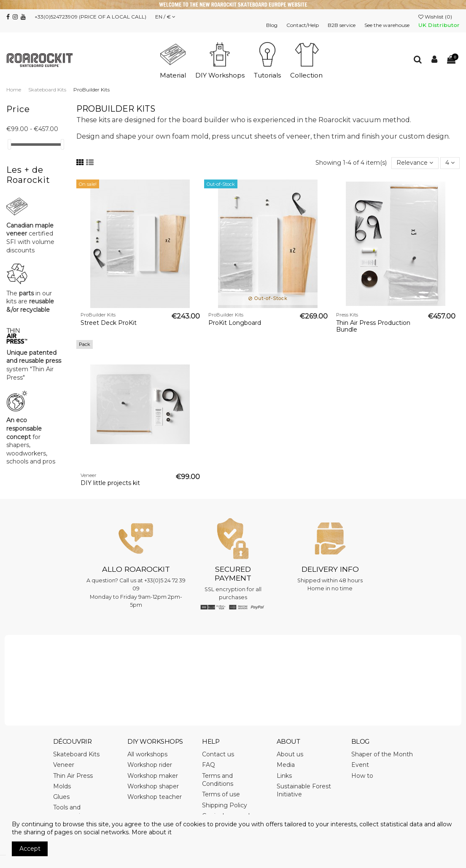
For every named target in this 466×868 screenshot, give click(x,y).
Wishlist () (436, 17)
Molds (62, 786)
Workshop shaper (153, 786)
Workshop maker (153, 776)
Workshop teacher (155, 797)
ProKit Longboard (235, 323)
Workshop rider (150, 765)
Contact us (218, 754)
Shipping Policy (225, 805)
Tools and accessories (70, 812)
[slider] (9, 144)
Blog (272, 25)
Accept (30, 849)
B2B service (342, 25)
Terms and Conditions (218, 780)
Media (286, 765)
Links (284, 776)
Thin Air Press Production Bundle (373, 326)
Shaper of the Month (382, 754)
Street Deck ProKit (109, 323)
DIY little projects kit (110, 483)
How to (362, 776)
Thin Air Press (73, 776)
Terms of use (221, 794)
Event (360, 765)
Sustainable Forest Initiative (304, 790)
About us (290, 754)
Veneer (64, 765)
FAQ (209, 765)
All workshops (147, 754)
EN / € (165, 17)
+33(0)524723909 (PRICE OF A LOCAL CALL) (90, 17)
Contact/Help (303, 25)
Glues (61, 797)
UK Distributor (439, 25)
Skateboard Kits (76, 754)
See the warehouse (388, 25)
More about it (152, 832)
